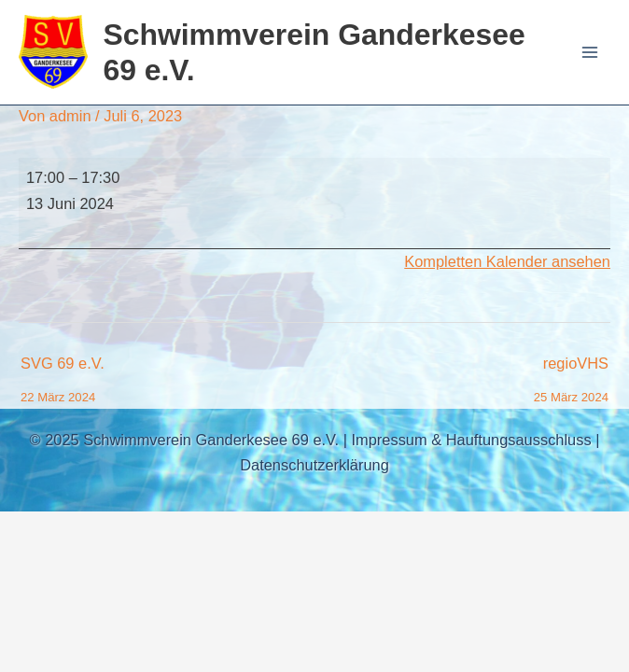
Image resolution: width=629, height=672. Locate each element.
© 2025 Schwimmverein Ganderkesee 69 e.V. (185, 440)
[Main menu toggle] (589, 53)
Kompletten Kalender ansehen (507, 261)
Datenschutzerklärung (314, 465)
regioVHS (571, 369)
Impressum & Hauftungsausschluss (472, 440)
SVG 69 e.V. (63, 369)
